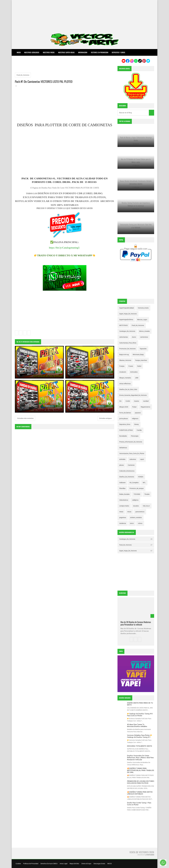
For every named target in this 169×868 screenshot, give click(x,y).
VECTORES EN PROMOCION (100, 52)
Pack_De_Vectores (23, 75)
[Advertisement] (84, 15)
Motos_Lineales (144, 331)
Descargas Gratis (99, 864)
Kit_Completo (134, 483)
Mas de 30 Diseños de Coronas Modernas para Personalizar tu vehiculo (136, 623)
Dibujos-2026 (124, 407)
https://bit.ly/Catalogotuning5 (64, 248)
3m (120, 401)
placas (122, 465)
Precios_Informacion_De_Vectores (131, 442)
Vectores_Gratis (143, 308)
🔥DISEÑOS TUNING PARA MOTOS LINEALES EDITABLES (140, 793)
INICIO (109, 864)
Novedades (123, 436)
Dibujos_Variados (125, 378)
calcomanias (124, 337)
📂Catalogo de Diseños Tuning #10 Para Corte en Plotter (140, 715)
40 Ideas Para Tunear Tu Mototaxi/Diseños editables (137, 725)
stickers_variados (136, 518)
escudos (136, 506)
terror (132, 523)
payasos (138, 413)
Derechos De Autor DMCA (49, 864)
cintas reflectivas (125, 384)
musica (137, 401)
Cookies (18, 864)
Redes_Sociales (124, 494)
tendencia (123, 523)
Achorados (134, 372)
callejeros (135, 500)
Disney (137, 424)
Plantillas (122, 488)
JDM (137, 378)
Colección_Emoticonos (127, 471)
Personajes (135, 436)
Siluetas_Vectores (125, 360)
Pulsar (134, 407)
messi (121, 512)
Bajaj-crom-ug (124, 354)
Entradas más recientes (25, 419)
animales (122, 459)
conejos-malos (124, 506)
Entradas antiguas (106, 419)
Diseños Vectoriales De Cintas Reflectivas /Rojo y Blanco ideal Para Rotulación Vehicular (140, 758)
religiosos (135, 419)
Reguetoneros (145, 407)
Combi (128, 401)
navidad (146, 401)
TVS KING (137, 494)
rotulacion (123, 372)
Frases (131, 366)
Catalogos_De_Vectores (127, 331)
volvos (140, 523)
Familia (139, 430)
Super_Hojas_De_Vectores (128, 314)
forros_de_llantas (125, 413)
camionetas (144, 337)
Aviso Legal (63, 864)
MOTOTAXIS (123, 325)
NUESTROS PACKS (49, 52)
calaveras (133, 459)
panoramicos (140, 512)
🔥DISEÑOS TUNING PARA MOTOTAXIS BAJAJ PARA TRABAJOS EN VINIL (141, 770)
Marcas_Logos (142, 320)
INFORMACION (83, 52)
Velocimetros (124, 500)
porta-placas (124, 419)
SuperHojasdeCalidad (127, 308)
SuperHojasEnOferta (126, 320)
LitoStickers (150, 855)
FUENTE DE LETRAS (126, 430)
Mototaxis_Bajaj (138, 354)
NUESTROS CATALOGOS (32, 52)
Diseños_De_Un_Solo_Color (128, 389)
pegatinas (123, 518)
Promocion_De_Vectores (127, 349)
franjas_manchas (141, 360)
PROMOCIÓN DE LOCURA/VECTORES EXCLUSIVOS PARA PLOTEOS (141, 782)
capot (142, 459)
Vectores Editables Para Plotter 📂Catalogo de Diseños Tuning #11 (140, 736)
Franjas (122, 366)
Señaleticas (123, 448)
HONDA (141, 477)
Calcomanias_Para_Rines (128, 343)
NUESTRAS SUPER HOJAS (66, 52)
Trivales (147, 494)
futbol (139, 366)
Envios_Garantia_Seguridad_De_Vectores (133, 395)
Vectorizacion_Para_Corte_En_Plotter (132, 453)
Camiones (131, 465)
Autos (134, 337)
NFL (144, 483)
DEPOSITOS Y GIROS (118, 52)
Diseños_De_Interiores (127, 477)
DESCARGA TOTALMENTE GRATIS (140, 746)
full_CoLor (146, 506)
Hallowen (122, 483)
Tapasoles (143, 349)
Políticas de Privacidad (31, 864)
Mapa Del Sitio (74, 864)
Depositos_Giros (125, 424)
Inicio (19, 52)
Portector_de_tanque (137, 488)
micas (129, 512)
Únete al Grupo (86, 864)
